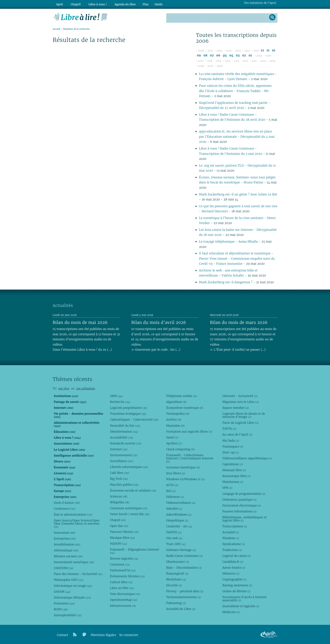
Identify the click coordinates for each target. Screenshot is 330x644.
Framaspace (233, 446)
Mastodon (175, 425)
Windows (231, 538)
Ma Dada (231, 440)
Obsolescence (178, 561)
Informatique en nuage (73, 585)
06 (218, 55)
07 (212, 55)
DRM (116, 396)
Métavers (231, 573)
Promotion (64, 603)
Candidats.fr (233, 561)
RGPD (61, 609)
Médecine (231, 612)
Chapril (118, 520)
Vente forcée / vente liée (130, 514)
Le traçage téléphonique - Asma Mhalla (228, 241)
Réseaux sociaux (68, 556)
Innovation (64, 532)
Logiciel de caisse (236, 555)
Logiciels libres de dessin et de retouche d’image (244, 415)
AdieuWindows (179, 514)
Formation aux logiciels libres (189, 431)
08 (206, 55)
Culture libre (121, 582)
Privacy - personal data (185, 591)
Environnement (124, 455)
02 (244, 55)
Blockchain (176, 579)
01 (250, 55)
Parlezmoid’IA (123, 570)
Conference (64, 508)
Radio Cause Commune (184, 555)
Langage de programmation (244, 493)
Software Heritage (181, 549)
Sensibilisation (67, 544)
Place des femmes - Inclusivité (78, 573)
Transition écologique (128, 413)
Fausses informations (239, 511)
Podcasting (176, 603)
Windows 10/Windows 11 (185, 479)
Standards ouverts (126, 443)
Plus (138, 3)
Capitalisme (232, 464)
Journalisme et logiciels (241, 606)
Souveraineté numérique (74, 562)
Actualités (194, 17)
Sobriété (174, 508)
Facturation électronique (242, 505)
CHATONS (63, 568)
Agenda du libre (119, 3)
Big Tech (119, 478)
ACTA (172, 485)
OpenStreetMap (124, 600)
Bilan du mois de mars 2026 (239, 322)
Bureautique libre (236, 476)
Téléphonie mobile (181, 396)
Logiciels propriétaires (128, 408)
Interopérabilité (68, 615)
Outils (152, 3)
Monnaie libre (234, 470)
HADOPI (118, 543)
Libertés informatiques (129, 466)
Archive (174, 419)
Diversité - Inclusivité (240, 396)
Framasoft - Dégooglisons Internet (134, 551)
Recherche (120, 402)
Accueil (56, 29)
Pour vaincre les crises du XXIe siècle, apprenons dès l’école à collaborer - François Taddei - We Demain (235, 91)
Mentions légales (103, 635)
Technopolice (178, 413)
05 (225, 55)
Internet (118, 449)
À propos (213, 17)
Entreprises (65, 538)
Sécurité (174, 585)
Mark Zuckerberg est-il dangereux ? (226, 282)
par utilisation (86, 388)
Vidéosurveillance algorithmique (247, 458)
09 (199, 55)
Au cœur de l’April (237, 434)
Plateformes (233, 481)
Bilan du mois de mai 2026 (80, 322)
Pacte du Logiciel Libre (240, 422)
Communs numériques (128, 508)
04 (231, 55)
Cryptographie (234, 579)
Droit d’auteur (67, 502)
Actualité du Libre (181, 609)
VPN (227, 487)
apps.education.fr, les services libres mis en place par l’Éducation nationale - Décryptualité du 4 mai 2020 (237, 136)
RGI (171, 490)
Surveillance (121, 461)
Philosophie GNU (69, 579)
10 (274, 50)
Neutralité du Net (125, 425)
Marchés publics (124, 484)
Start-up (230, 452)
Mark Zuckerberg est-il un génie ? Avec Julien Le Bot (238, 194)
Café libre (119, 472)
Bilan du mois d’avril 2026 (159, 322)
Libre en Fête (122, 588)
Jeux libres (176, 473)
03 (238, 55)
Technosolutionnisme (183, 597)
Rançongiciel (177, 573)
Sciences (118, 496)
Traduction (232, 549)
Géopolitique (177, 520)
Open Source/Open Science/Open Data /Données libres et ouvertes (77, 523)
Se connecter (129, 635)
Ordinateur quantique (239, 499)
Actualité (230, 532)
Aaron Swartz (234, 567)
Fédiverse (175, 496)
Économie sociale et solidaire (133, 490)
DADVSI (174, 532)
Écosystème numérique (185, 408)
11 (268, 50)
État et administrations (73, 514)
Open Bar (119, 525)
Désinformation (124, 431)
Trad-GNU (176, 544)
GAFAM (62, 591)
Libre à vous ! (93, 3)
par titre (64, 388)
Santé (172, 437)
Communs (120, 564)
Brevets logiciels (124, 558)
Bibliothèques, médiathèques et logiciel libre (244, 518)
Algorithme (176, 402)
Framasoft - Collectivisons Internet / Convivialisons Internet (190, 458)
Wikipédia (120, 502)
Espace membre (236, 408)
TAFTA (229, 428)
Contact (231, 17)
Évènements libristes (127, 576)
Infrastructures (123, 605)
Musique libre (122, 537)
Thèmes (176, 17)
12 (262, 50)
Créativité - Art (179, 526)
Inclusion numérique (183, 467)
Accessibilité (121, 437)
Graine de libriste (236, 591)
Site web (174, 538)
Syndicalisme (234, 544)
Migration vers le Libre (240, 402)
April (59, 3)
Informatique (66, 550)
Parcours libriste (124, 531)
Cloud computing (180, 449)
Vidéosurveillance (181, 502)
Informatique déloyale (72, 597)
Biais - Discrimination (184, 567)
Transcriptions (253, 17)
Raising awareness (237, 585)
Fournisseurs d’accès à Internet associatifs (244, 598)
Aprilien (174, 443)
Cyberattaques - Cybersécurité (134, 419)
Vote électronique (125, 594)
